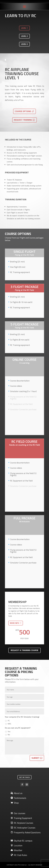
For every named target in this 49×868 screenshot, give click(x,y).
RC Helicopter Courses (23, 828)
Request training (23, 120)
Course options (23, 111)
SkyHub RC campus (21, 841)
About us (16, 793)
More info (15, 623)
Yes (8, 731)
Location (16, 845)
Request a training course (24, 650)
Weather (16, 850)
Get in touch (24, 777)
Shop (15, 803)
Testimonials (18, 798)
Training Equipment (21, 818)
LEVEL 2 (24, 36)
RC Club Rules (19, 855)
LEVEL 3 (24, 44)
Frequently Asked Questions (26, 832)
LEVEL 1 (24, 28)
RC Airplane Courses (22, 823)
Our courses (18, 813)
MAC (8, 724)
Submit (35, 758)
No (7, 735)
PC (7, 721)
